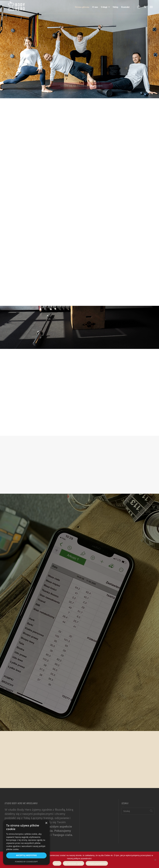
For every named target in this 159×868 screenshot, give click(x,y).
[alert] (26, 842)
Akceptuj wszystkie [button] (26, 855)
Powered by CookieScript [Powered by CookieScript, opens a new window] (26, 862)
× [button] (46, 823)
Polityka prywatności (97, 863)
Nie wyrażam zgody (74, 863)
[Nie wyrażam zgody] (155, 860)
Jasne (57, 863)
